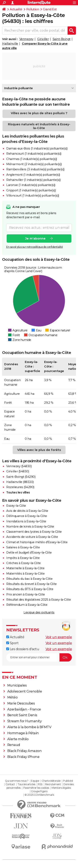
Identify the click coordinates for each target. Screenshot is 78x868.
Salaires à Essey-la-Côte (23, 547)
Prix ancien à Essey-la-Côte (26, 594)
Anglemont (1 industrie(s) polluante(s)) (33, 175)
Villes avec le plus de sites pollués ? (39, 113)
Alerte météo (18, 739)
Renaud (14, 745)
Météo (12, 697)
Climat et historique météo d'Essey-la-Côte (37, 542)
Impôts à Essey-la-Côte (23, 558)
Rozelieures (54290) (20, 487)
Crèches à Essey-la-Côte (24, 563)
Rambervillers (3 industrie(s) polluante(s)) (35, 169)
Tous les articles (26, 784)
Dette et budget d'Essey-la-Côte (29, 553)
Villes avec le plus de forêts (39, 450)
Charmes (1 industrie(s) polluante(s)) (32, 159)
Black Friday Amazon (25, 751)
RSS (40, 784)
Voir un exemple (59, 637)
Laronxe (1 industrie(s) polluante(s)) (31, 185)
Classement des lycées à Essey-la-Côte (34, 532)
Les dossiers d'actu (23, 649)
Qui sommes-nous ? (17, 781)
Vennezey (26, 39)
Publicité (68, 781)
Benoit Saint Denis (22, 715)
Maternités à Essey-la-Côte (25, 574)
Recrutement (53, 784)
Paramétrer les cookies (36, 788)
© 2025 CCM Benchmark (39, 795)
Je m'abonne (35, 238)
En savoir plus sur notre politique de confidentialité (35, 247)
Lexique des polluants (39, 612)
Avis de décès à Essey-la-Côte (27, 511)
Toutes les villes (18, 492)
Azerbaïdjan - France (24, 709)
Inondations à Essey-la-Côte (26, 521)
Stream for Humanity (25, 721)
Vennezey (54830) (19, 466)
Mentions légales (61, 788)
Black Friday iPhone (23, 757)
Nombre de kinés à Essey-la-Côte (30, 526)
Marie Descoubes (21, 703)
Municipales (17, 685)
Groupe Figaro (39, 791)
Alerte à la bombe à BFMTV (29, 727)
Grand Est (50, 9)
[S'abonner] (39, 657)
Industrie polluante (19, 88)
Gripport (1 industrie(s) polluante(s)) (31, 190)
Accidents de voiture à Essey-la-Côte (32, 537)
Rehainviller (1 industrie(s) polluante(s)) (33, 180)
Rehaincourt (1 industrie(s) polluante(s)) (34, 154)
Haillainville (10, 44)
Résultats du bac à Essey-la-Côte (29, 579)
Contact (10, 784)
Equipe (35, 781)
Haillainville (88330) (20, 482)
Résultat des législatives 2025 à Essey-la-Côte (38, 600)
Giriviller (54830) (18, 471)
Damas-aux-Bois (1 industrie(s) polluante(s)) (37, 148)
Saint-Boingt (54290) (21, 477)
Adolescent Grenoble (25, 691)
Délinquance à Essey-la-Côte (27, 516)
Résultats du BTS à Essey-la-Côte (30, 589)
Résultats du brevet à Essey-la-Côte (32, 584)
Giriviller (43, 39)
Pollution (33, 9)
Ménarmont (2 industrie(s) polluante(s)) (34, 164)
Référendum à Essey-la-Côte (27, 605)
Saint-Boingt (62, 39)
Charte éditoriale (51, 781)
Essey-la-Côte (16, 506)
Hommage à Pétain (23, 733)
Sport (12, 643)
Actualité (16, 9)
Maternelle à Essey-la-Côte (25, 568)
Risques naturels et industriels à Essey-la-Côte (39, 126)
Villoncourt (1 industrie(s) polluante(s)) (33, 196)
